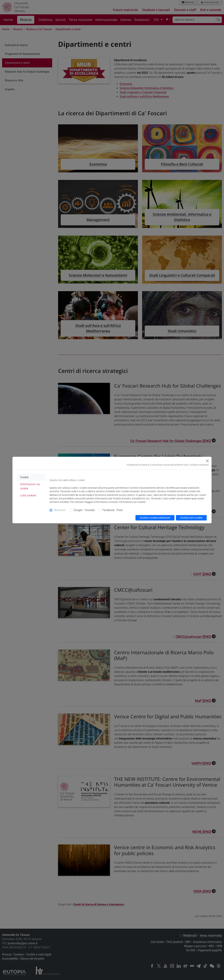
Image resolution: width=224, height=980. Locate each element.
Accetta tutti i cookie (191, 518)
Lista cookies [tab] (28, 495)
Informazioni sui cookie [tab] (30, 486)
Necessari (60, 510)
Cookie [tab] (24, 477)
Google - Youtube (84, 510)
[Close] (207, 461)
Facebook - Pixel (113, 510)
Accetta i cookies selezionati (155, 518)
